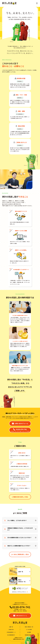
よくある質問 (29, 630)
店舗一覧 (11, 627)
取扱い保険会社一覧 (29, 627)
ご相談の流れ (11, 630)
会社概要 (29, 632)
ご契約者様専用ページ (11, 632)
